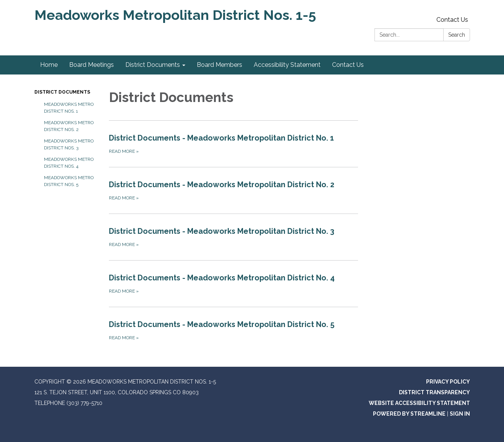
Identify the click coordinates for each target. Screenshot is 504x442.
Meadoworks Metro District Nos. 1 (69, 108)
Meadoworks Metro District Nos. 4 (69, 163)
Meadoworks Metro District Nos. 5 (69, 181)
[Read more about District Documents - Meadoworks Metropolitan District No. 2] (234, 190)
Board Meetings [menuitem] (92, 65)
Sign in (460, 414)
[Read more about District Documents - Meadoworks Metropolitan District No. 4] (234, 283)
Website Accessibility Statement (419, 403)
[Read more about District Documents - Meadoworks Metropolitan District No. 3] (234, 237)
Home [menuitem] (49, 65)
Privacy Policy (448, 382)
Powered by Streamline (409, 414)
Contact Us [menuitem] (348, 65)
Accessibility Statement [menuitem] (287, 65)
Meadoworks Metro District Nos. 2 (69, 126)
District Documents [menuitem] (153, 65)
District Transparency (434, 392)
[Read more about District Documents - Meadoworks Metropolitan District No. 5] (234, 330)
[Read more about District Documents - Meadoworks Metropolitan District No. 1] (234, 144)
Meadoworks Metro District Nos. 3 (69, 144)
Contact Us (452, 20)
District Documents (62, 92)
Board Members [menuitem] (220, 65)
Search (457, 35)
